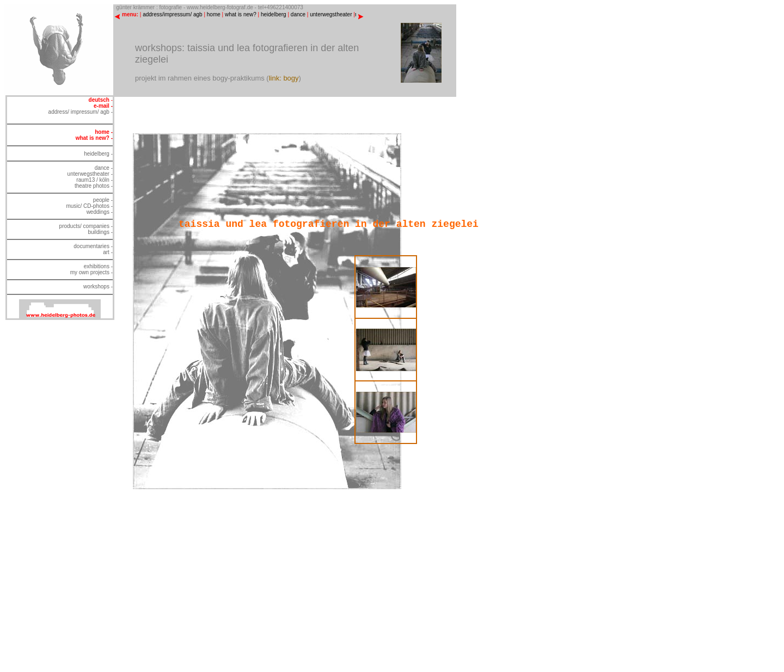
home (214, 14)
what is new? (241, 14)
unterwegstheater (331, 14)
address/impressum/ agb (173, 14)
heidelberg (274, 14)
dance (298, 14)
